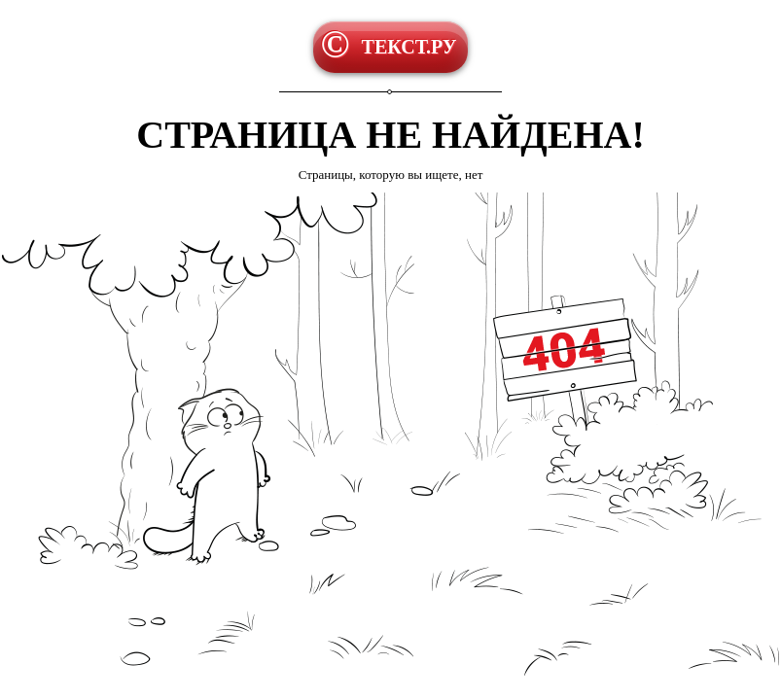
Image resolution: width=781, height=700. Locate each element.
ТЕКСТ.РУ (409, 47)
